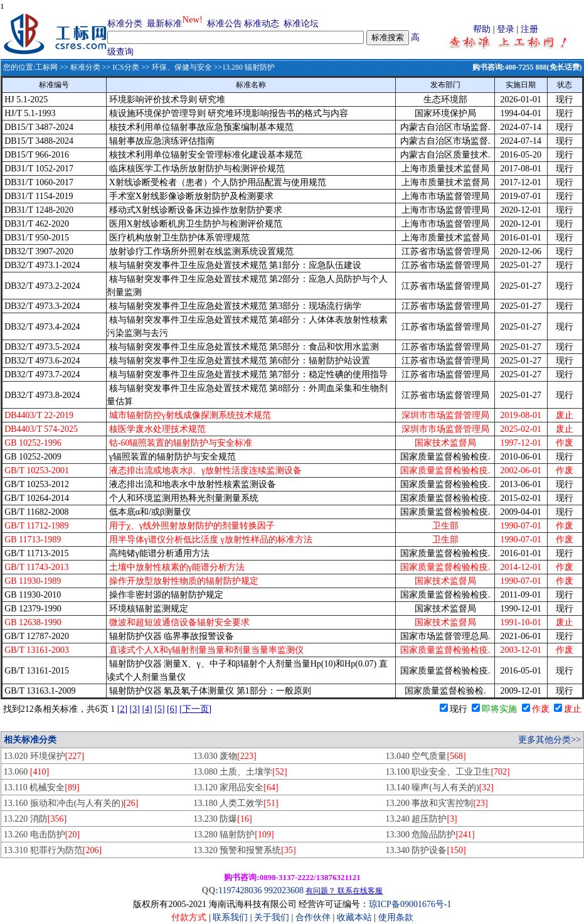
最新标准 (164, 24)
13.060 (26, 772)
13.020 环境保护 (44, 756)
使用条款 (396, 917)
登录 (506, 29)
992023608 (284, 890)
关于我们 (273, 917)
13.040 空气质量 (425, 756)
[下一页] (195, 709)
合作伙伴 (313, 917)
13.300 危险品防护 (430, 835)
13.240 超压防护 (421, 819)
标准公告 (225, 24)
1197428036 (240, 890)
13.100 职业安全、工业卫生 (447, 772)
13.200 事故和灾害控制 (436, 803)
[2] (122, 709)
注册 (529, 29)
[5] (159, 709)
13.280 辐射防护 (233, 835)
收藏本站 (354, 917)
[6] (172, 709)
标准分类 (125, 24)
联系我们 (230, 917)
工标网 (46, 67)
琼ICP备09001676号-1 (410, 904)
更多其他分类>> (549, 740)
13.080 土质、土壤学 (240, 772)
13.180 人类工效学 (236, 803)
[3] (135, 709)
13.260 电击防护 (42, 835)
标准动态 (262, 24)
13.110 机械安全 (42, 787)
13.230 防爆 (222, 819)
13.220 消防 (35, 819)
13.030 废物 (225, 756)
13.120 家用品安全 (236, 787)
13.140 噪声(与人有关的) (439, 787)
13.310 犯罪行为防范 (53, 850)
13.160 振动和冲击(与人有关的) (71, 803)
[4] (147, 709)
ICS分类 (126, 67)
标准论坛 (301, 24)
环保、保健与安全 (182, 67)
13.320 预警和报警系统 (244, 850)
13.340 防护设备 (425, 850)
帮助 (482, 29)
